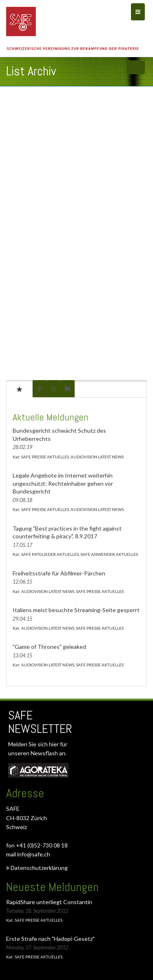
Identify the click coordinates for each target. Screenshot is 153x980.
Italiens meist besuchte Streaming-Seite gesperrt (76, 610)
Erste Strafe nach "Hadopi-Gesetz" (50, 939)
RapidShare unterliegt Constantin (49, 902)
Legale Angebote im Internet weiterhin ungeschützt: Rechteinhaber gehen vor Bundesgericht (63, 483)
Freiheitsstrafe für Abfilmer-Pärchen (59, 573)
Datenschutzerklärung (37, 868)
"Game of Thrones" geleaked (49, 647)
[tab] (19, 389)
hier (54, 744)
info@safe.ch (34, 854)
